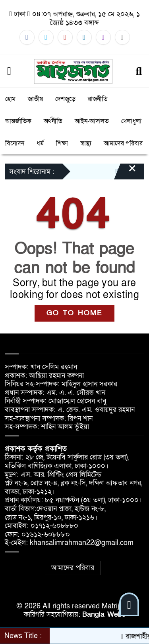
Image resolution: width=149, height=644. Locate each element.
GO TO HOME (74, 313)
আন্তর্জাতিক (18, 121)
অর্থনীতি (53, 121)
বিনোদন (15, 143)
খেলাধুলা (131, 121)
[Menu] (9, 71)
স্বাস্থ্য (86, 143)
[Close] (125, 172)
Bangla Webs (104, 614)
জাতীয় (35, 99)
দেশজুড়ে (65, 99)
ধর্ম (40, 143)
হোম (10, 99)
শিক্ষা (62, 143)
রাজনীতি (98, 99)
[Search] (139, 71)
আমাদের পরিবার (123, 143)
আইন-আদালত (92, 121)
